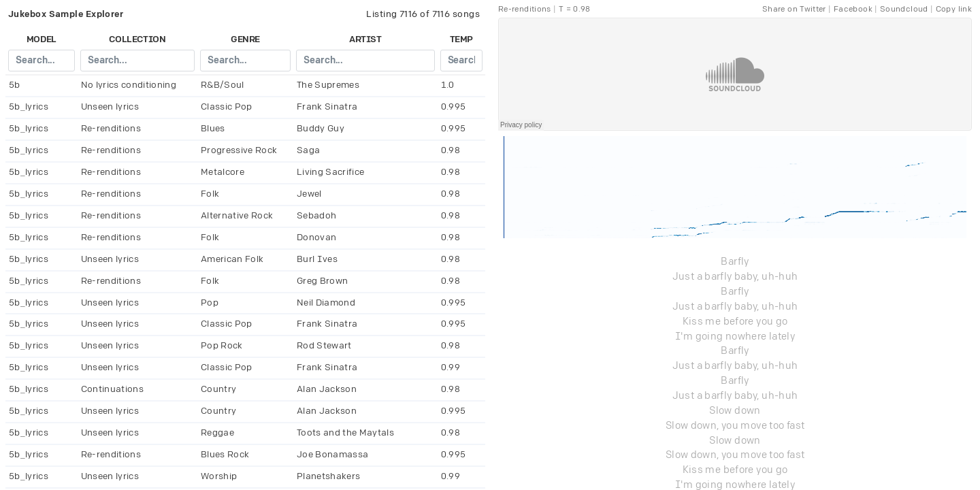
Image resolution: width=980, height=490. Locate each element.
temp (461, 39)
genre (245, 39)
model (42, 39)
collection (137, 39)
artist (365, 39)
